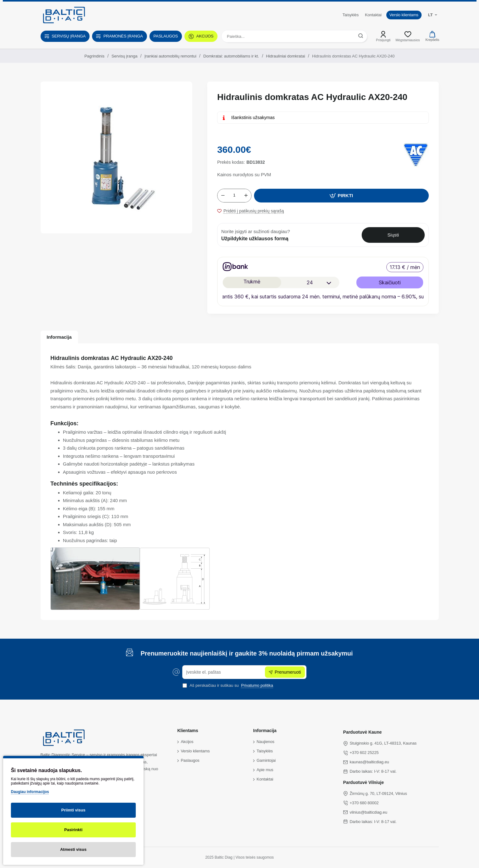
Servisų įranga (124, 56)
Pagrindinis (94, 56)
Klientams (188, 731)
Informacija (59, 337)
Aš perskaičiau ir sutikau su (229, 685)
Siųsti (393, 235)
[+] (246, 196)
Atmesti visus (73, 849)
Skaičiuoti (390, 282)
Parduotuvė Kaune (363, 732)
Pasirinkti (73, 830)
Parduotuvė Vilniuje (364, 782)
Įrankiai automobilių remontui (170, 56)
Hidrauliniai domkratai (286, 56)
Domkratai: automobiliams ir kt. (231, 56)
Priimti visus (73, 810)
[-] (223, 196)
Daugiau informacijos (30, 792)
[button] (341, 196)
